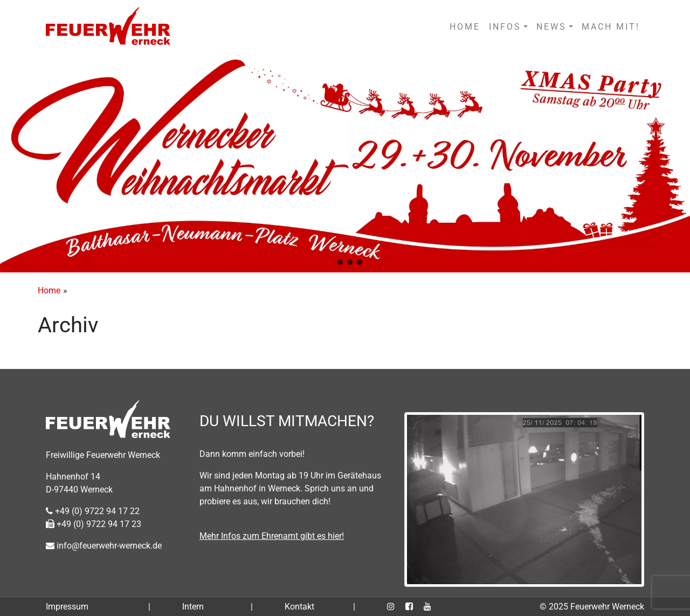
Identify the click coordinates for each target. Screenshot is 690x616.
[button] (330, 262)
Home (49, 290)
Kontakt (299, 607)
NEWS (551, 27)
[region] (345, 163)
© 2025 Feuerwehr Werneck (592, 607)
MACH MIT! (611, 27)
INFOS (505, 27)
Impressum (67, 607)
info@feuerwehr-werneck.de (104, 546)
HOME (465, 27)
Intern (193, 607)
